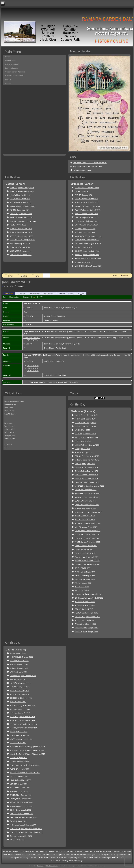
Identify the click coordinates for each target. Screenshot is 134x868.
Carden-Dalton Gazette (15, 76)
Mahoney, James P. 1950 (20, 709)
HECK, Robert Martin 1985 (20, 780)
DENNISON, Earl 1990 (19, 784)
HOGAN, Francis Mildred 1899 (87, 564)
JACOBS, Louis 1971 (18, 743)
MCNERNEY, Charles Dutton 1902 (88, 236)
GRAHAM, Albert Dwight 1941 (22, 217)
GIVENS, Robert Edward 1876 (86, 199)
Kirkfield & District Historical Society (87, 166)
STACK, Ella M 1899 (83, 568)
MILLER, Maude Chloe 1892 (86, 527)
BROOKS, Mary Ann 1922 (20, 687)
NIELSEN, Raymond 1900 (85, 232)
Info (37, 276)
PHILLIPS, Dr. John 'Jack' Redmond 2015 (26, 829)
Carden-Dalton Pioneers (15, 72)
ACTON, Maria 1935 (18, 702)
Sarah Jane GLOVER (32, 338)
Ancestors (21, 294)
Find (10, 276)
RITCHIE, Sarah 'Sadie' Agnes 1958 (24, 724)
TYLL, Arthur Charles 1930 (85, 624)
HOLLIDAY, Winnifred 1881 (86, 490)
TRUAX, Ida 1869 (81, 191)
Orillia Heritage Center (82, 170)
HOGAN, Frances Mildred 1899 (87, 561)
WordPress (40, 866)
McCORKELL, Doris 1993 (20, 791)
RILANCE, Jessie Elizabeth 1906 (87, 251)
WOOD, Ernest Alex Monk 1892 (87, 542)
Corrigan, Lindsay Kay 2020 (21, 836)
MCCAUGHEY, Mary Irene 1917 (87, 617)
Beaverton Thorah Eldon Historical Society (90, 163)
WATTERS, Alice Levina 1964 (21, 739)
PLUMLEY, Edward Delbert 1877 (88, 210)
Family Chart (61, 348)
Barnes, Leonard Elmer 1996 (21, 802)
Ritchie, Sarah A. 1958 (19, 732)
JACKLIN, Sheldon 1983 (19, 776)
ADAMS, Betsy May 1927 (20, 210)
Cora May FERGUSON (32, 355)
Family (71, 294)
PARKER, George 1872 (84, 195)
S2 (31, 382)
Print (115, 276)
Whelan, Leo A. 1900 (83, 583)
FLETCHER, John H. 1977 (20, 769)
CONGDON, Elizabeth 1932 (21, 698)
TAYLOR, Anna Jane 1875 (85, 464)
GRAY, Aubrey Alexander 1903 (87, 240)
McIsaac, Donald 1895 (19, 664)
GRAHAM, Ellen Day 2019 (20, 247)
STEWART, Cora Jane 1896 (85, 229)
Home (8, 57)
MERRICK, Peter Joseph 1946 (86, 628)
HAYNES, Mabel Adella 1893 (86, 546)
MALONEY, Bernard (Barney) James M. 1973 (27, 746)
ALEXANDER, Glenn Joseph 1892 (88, 523)
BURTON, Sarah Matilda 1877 (87, 202)
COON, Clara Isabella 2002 (21, 810)
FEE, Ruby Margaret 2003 (20, 243)
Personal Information (11, 297)
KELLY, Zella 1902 (82, 587)
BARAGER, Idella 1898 (19, 672)
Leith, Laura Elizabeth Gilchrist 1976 (24, 765)
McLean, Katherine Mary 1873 (87, 460)
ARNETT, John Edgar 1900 (85, 572)
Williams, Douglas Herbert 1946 (23, 705)
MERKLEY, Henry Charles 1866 (87, 445)
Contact (9, 83)
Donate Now (10, 61)
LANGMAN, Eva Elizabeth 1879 (87, 482)
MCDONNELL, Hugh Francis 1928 (88, 266)
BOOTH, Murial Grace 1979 (21, 229)
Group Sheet (49, 348)
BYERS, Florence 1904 (83, 247)
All (34, 297)
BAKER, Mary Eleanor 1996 (21, 795)
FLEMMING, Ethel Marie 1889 (86, 221)
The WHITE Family (51, 320)
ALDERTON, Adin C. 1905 (85, 602)
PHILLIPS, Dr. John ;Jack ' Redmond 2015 (26, 832)
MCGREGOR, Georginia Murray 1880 (90, 486)
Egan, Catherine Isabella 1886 (87, 505)
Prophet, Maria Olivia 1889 (86, 508)
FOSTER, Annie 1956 (18, 225)
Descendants (34, 294)
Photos (8, 79)
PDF (41, 297)
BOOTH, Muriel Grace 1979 (21, 232)
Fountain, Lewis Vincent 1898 (87, 557)
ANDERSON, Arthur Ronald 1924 (88, 258)
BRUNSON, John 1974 (19, 758)
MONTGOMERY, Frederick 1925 (22, 206)
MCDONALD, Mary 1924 (20, 691)
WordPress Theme (52, 866)
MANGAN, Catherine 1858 (85, 434)
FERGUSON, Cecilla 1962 (20, 735)
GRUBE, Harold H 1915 (84, 609)
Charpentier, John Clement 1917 (23, 676)
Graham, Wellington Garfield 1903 (89, 594)
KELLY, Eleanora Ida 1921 (85, 620)
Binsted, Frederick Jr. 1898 (85, 553)
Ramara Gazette (12, 68)
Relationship (49, 294)
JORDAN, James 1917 (18, 679)
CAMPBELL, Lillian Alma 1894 (86, 225)
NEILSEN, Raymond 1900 (85, 579)
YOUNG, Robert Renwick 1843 (87, 188)
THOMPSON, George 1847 (85, 419)
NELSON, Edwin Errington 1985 (22, 240)
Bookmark (125, 276)
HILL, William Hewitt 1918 (20, 195)
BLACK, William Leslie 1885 (86, 501)
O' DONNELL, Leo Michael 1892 (88, 531)
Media (24, 276)
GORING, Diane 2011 (18, 821)
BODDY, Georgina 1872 (84, 452)
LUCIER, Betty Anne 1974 (20, 761)
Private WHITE (33, 366)
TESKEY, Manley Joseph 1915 (86, 613)
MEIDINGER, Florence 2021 (21, 251)
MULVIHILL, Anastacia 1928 (21, 214)
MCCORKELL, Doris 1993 (20, 787)
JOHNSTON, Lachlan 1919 (20, 683)
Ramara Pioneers (12, 64)
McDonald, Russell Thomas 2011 (23, 825)
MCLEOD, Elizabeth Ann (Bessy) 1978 (25, 773)
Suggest (81, 294)
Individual (9, 294)
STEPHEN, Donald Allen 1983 (21, 236)
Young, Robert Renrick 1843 (86, 415)
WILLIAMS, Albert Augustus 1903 (88, 243)
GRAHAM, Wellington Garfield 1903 (89, 598)
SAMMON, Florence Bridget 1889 (88, 512)
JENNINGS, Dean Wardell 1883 (87, 493)
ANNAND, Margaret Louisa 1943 (23, 221)
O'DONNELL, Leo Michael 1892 (87, 534)
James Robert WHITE (32, 331)
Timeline (61, 294)
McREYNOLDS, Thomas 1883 (21, 657)
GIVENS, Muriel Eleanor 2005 (22, 814)
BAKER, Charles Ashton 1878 (86, 214)
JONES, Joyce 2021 (17, 840)
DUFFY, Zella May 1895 (84, 549)
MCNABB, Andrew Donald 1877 (87, 206)
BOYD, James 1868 (82, 449)
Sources (26, 297)
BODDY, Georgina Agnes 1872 (87, 456)
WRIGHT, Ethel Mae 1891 (85, 516)
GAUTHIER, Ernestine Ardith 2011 (23, 817)
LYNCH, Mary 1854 (82, 430)
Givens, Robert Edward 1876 (86, 471)
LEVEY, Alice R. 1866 (83, 441)
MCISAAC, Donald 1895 (19, 661)
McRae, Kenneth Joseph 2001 (22, 806)
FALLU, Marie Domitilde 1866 (87, 437)
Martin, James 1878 (18, 653)
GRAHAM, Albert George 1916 (22, 188)
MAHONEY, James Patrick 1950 (22, 717)
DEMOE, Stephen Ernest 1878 (87, 217)
